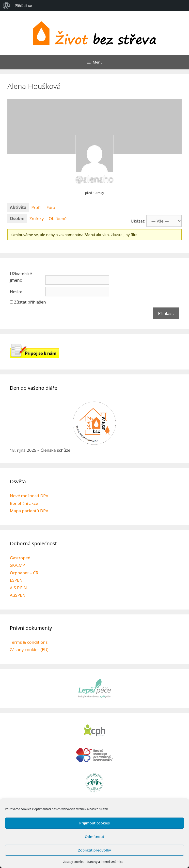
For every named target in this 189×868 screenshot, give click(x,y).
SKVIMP (17, 565)
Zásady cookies (74, 862)
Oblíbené (58, 218)
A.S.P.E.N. (19, 588)
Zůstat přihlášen (30, 302)
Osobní (17, 218)
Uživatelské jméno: (21, 277)
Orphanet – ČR (24, 573)
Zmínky (36, 218)
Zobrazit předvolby (94, 850)
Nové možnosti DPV (29, 496)
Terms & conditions (29, 642)
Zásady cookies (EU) (29, 650)
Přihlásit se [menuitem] (23, 6)
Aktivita (18, 207)
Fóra (51, 207)
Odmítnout (95, 836)
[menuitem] (6, 6)
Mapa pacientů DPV (29, 511)
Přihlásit (166, 313)
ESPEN (16, 580)
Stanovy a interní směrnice (105, 862)
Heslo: (16, 292)
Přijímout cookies (94, 823)
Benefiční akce (24, 503)
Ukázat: (138, 221)
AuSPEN (18, 595)
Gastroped (20, 558)
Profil (36, 207)
